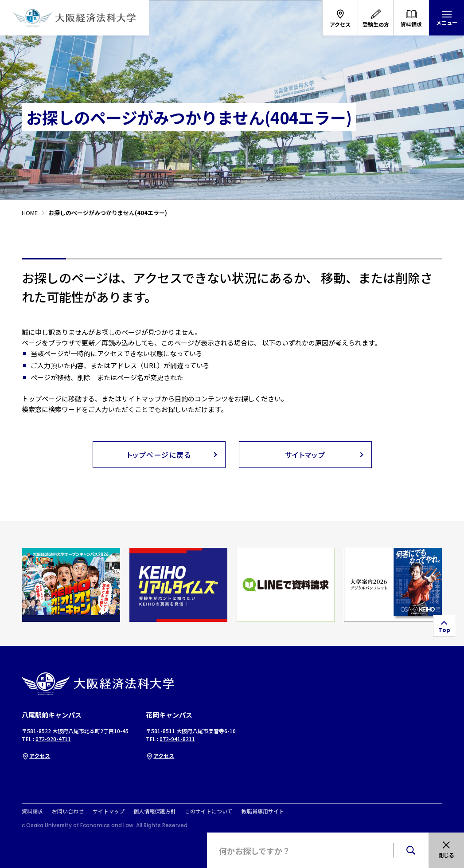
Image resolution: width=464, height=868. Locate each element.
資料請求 (32, 811)
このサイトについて (209, 811)
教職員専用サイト (263, 811)
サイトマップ (109, 811)
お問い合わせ (68, 811)
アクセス (36, 756)
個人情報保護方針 (155, 811)
